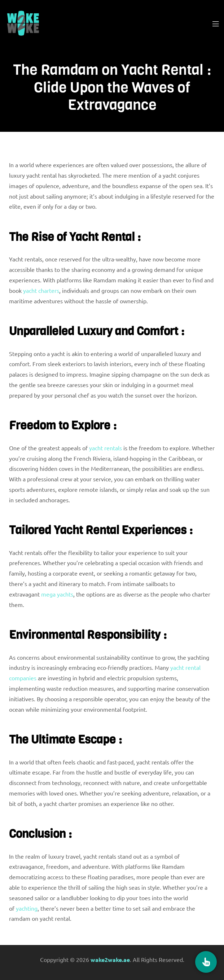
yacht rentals (106, 448)
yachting (27, 908)
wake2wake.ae (110, 960)
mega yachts (57, 594)
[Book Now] (206, 962)
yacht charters (41, 290)
